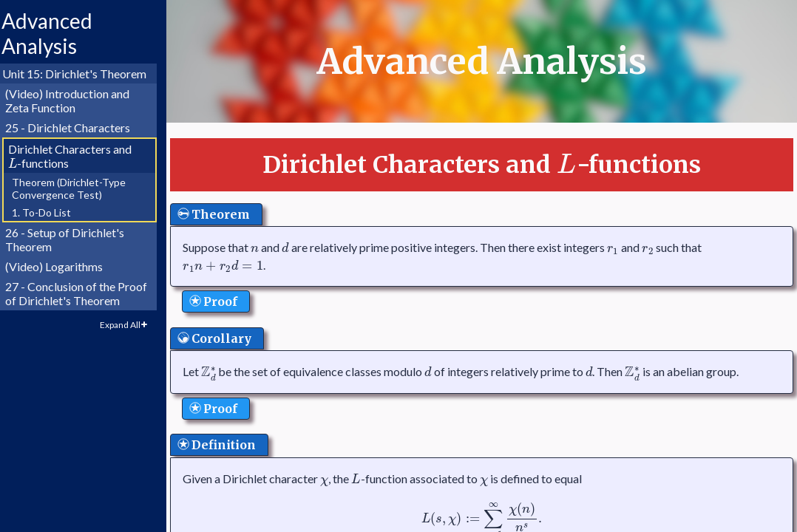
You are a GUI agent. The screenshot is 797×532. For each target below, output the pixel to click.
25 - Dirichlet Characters (74, 127)
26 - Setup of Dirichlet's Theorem (71, 239)
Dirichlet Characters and (77, 156)
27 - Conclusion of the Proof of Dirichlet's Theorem (83, 293)
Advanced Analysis (54, 33)
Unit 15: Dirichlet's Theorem (81, 74)
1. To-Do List (48, 212)
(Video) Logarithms (61, 266)
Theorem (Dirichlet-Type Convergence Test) (75, 188)
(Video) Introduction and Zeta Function (74, 100)
